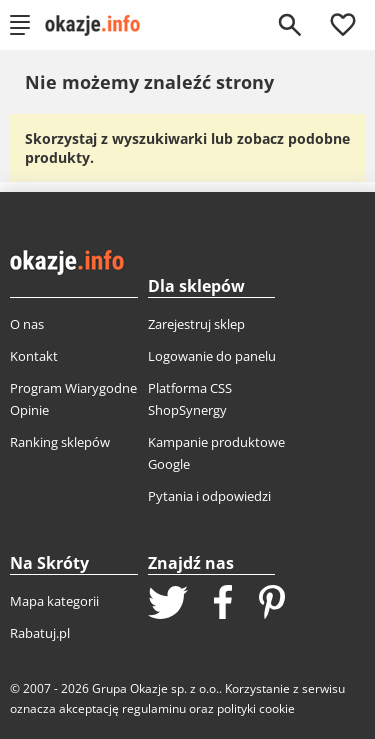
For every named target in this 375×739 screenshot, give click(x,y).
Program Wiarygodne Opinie (73, 399)
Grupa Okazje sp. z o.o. (155, 688)
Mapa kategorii (54, 601)
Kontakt (34, 356)
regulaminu (154, 708)
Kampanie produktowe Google (216, 453)
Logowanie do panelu (212, 356)
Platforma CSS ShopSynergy (190, 399)
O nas (27, 324)
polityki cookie (256, 708)
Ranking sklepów (60, 442)
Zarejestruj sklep (196, 324)
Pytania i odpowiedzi (209, 496)
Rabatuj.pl (40, 633)
